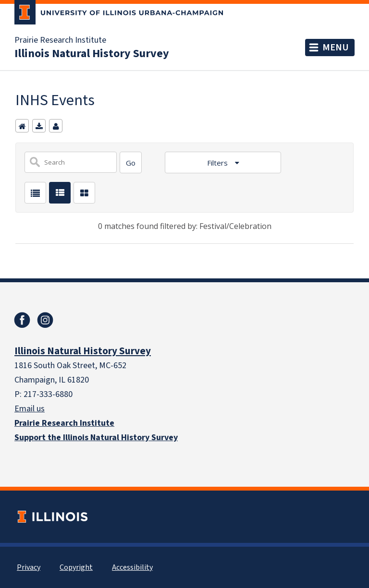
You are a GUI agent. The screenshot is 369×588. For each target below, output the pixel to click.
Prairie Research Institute (60, 40)
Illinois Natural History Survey (92, 53)
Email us (30, 408)
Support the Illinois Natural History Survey (96, 437)
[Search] (131, 162)
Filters (218, 163)
